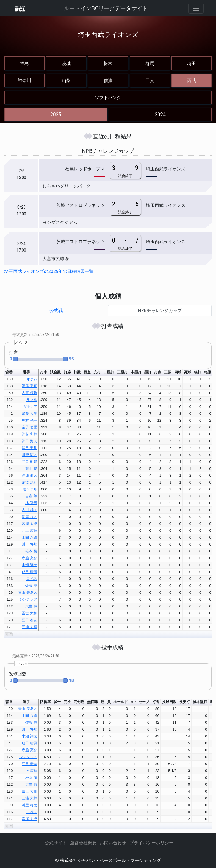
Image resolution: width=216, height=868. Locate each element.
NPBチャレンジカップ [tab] (160, 310)
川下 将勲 (29, 544)
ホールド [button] (121, 702)
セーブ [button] (144, 702)
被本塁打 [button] (200, 702)
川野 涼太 (29, 455)
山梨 (66, 80)
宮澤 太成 (29, 524)
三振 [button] (168, 372)
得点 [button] (87, 372)
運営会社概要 (83, 843)
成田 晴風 (29, 572)
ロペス (32, 579)
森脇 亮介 (29, 558)
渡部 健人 (29, 475)
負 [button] (109, 702)
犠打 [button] (198, 372)
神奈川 (24, 80)
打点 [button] (158, 372)
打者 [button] (156, 702)
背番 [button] (9, 372)
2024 (160, 115)
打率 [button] (44, 372)
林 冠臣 (31, 503)
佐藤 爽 (31, 586)
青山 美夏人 (28, 592)
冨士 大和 (29, 613)
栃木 (108, 63)
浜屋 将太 (29, 517)
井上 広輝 (29, 531)
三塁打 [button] (122, 372)
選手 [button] (26, 372)
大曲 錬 (31, 606)
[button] (38, 359)
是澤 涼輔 (29, 482)
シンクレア (28, 599)
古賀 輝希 (29, 393)
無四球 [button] (92, 702)
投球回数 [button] (169, 702)
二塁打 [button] (109, 372)
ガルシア (30, 407)
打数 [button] (77, 372)
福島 (24, 63)
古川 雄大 (29, 510)
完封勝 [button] (79, 702)
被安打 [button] (185, 702)
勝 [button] (103, 702)
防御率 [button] (45, 702)
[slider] (40, 359)
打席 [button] (67, 372)
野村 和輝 (29, 434)
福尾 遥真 (29, 386)
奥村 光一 (29, 420)
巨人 (150, 80)
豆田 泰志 (29, 620)
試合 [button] (57, 702)
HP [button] (133, 702)
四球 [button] (178, 372)
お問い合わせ (113, 843)
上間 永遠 (29, 537)
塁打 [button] (148, 372)
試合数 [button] (55, 372)
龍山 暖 (31, 469)
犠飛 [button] (208, 372)
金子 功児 (29, 427)
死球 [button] (188, 372)
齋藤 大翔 (29, 413)
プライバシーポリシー (151, 843)
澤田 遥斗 (29, 448)
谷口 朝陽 (29, 462)
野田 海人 (29, 441)
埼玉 (192, 63)
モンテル (30, 489)
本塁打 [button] (136, 372)
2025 (56, 115)
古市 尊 (31, 496)
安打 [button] (97, 372)
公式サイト (56, 843)
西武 (192, 80)
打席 (13, 352)
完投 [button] (67, 702)
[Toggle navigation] (196, 8)
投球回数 (18, 674)
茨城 (66, 63)
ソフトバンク (108, 97)
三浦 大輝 (29, 627)
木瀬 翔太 (29, 565)
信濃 (108, 80)
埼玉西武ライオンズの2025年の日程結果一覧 (49, 271)
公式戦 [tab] (56, 310)
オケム (32, 379)
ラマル (32, 400)
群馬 (150, 63)
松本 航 (31, 551)
